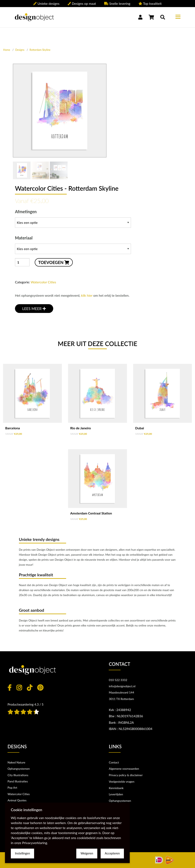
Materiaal (73, 245)
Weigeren (87, 853)
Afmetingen (73, 218)
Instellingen (22, 853)
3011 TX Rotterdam (121, 699)
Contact (114, 762)
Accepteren (112, 853)
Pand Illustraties (18, 781)
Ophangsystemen (19, 769)
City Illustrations (18, 775)
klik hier (87, 295)
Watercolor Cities (43, 282)
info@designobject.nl (122, 686)
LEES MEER (34, 309)
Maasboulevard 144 (121, 692)
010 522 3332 (118, 680)
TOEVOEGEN (54, 262)
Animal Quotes (17, 800)
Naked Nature (16, 762)
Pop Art (12, 788)
